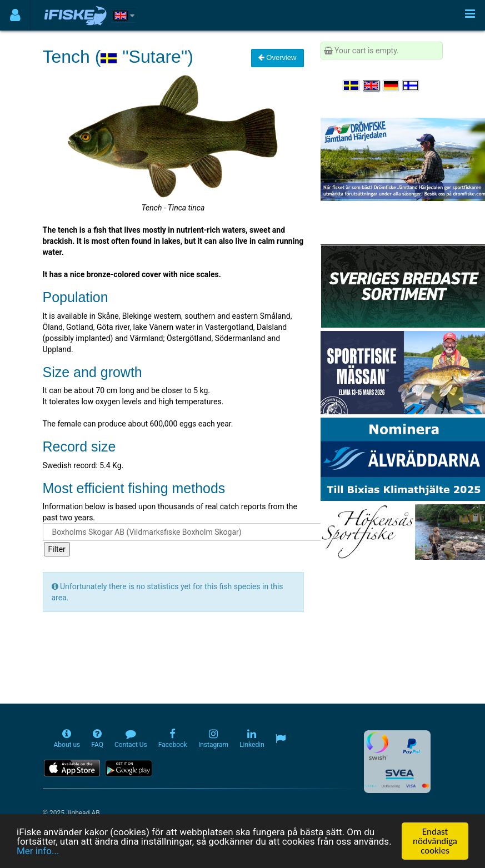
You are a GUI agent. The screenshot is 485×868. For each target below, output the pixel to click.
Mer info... (38, 851)
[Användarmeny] (15, 15)
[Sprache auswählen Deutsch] (392, 86)
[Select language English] (372, 86)
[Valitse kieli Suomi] (411, 86)
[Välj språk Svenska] (352, 86)
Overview (277, 57)
